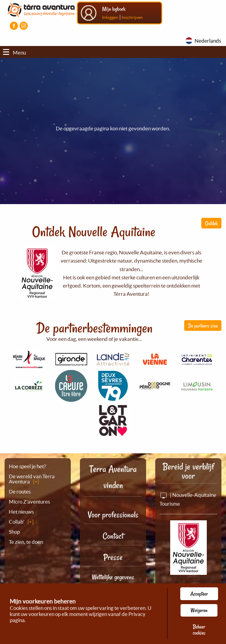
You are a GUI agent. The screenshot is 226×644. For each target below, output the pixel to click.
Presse (113, 557)
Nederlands (208, 41)
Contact (113, 536)
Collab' (17, 522)
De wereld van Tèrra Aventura (32, 479)
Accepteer (199, 594)
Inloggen (110, 17)
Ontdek (211, 223)
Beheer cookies (199, 630)
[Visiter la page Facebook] (14, 26)
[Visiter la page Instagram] (24, 26)
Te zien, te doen (26, 542)
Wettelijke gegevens (113, 577)
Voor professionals (113, 515)
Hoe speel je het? (27, 466)
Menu (14, 53)
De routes (20, 492)
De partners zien (203, 326)
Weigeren (199, 610)
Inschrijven (132, 17)
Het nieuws (21, 512)
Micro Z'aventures (29, 502)
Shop (14, 532)
